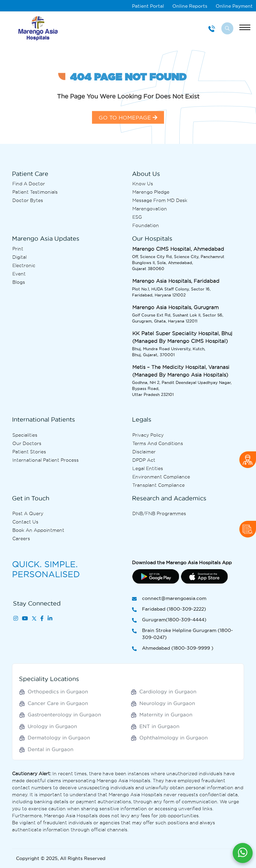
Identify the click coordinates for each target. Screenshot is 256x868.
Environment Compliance (161, 477)
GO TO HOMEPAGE (128, 131)
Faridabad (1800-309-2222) (169, 609)
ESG (137, 217)
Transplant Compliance (158, 485)
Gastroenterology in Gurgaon (64, 715)
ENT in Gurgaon (159, 726)
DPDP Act (144, 460)
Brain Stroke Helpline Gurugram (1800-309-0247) (182, 634)
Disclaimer (144, 452)
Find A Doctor (29, 184)
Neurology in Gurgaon (167, 703)
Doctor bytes (28, 200)
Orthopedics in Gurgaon (58, 692)
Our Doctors (27, 443)
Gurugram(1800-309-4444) (169, 620)
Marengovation (150, 209)
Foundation (146, 225)
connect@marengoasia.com (169, 599)
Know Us (143, 184)
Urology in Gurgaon (52, 726)
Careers (21, 538)
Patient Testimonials (35, 192)
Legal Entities (148, 468)
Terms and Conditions (158, 443)
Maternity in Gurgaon (166, 715)
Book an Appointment (38, 530)
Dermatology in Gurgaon (59, 738)
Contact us (25, 522)
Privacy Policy (148, 435)
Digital (19, 257)
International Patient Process (45, 460)
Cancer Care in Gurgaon (58, 703)
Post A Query (28, 513)
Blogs (19, 282)
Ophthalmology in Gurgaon (173, 738)
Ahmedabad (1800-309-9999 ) (173, 648)
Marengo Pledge (151, 192)
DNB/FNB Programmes (159, 513)
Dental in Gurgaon (50, 749)
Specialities (25, 435)
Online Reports (190, 6)
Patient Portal (148, 6)
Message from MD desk (160, 200)
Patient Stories (29, 452)
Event (19, 274)
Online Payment (234, 6)
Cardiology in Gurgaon (168, 692)
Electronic (24, 265)
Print (18, 249)
